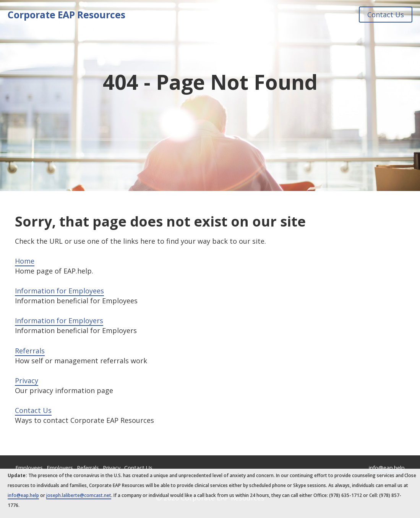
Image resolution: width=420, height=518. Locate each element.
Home (25, 261)
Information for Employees (59, 291)
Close (410, 475)
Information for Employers (59, 321)
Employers (60, 468)
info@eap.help (387, 468)
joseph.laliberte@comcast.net (79, 495)
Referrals (30, 351)
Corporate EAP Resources (66, 15)
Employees (29, 468)
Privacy (27, 380)
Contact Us (386, 15)
